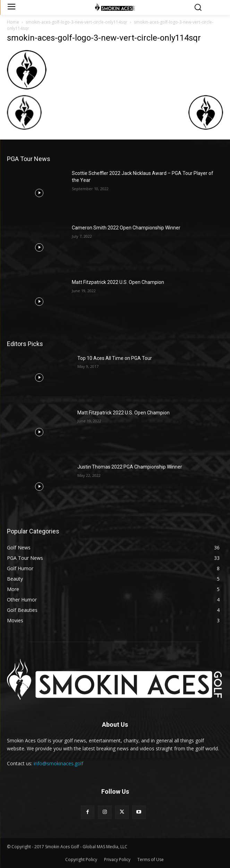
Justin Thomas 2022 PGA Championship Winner (130, 467)
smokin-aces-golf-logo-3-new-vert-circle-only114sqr (76, 22)
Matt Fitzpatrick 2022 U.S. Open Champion (118, 282)
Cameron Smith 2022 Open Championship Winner (126, 228)
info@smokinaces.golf (58, 763)
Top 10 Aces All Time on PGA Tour (115, 358)
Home (13, 22)
